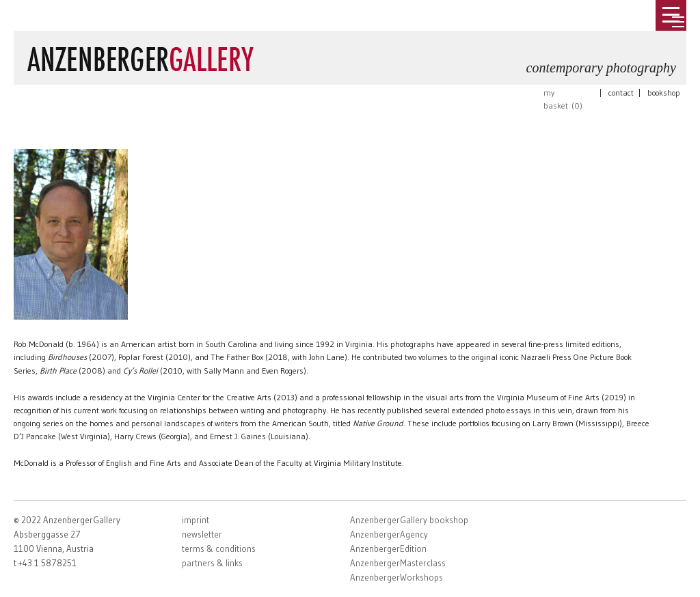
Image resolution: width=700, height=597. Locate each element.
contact (621, 93)
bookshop (664, 93)
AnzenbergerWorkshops (396, 577)
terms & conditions (219, 549)
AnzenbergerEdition (388, 549)
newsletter (202, 534)
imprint (196, 520)
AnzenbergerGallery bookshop (409, 520)
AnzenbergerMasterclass (398, 563)
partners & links (212, 563)
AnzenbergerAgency (389, 534)
